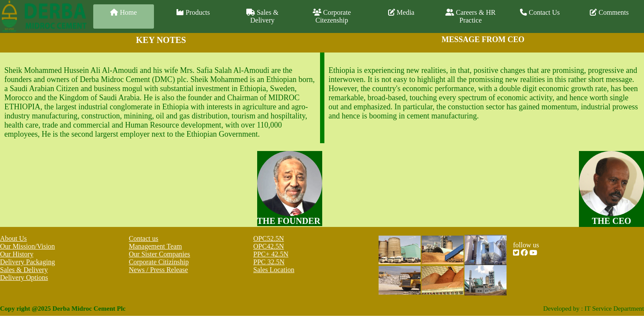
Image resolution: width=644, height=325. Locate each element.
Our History (17, 254)
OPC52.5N (269, 238)
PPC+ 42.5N (271, 254)
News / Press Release (158, 270)
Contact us (144, 238)
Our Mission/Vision (28, 246)
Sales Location (274, 270)
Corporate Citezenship (332, 16)
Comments (609, 12)
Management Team (155, 246)
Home (123, 12)
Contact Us (540, 12)
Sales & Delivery (262, 16)
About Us (13, 238)
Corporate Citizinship (159, 262)
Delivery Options (24, 277)
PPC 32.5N (269, 262)
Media (401, 12)
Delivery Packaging (28, 262)
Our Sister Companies (159, 254)
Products (193, 12)
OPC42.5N (269, 246)
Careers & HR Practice (471, 16)
